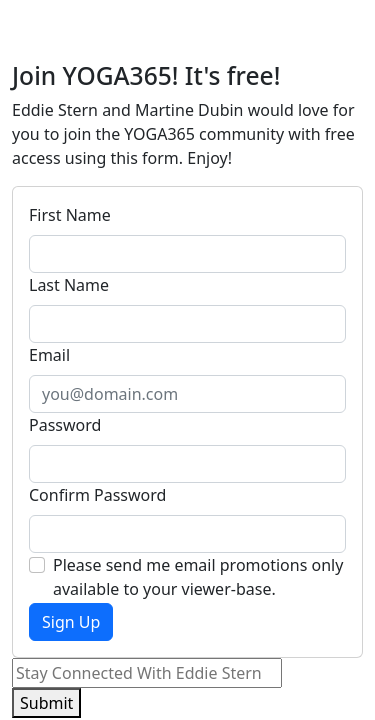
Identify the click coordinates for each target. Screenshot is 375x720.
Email (49, 355)
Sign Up (71, 622)
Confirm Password (97, 495)
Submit (46, 703)
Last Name (69, 285)
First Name (70, 215)
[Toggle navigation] (335, 31)
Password (65, 425)
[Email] (147, 673)
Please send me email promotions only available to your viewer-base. (198, 577)
